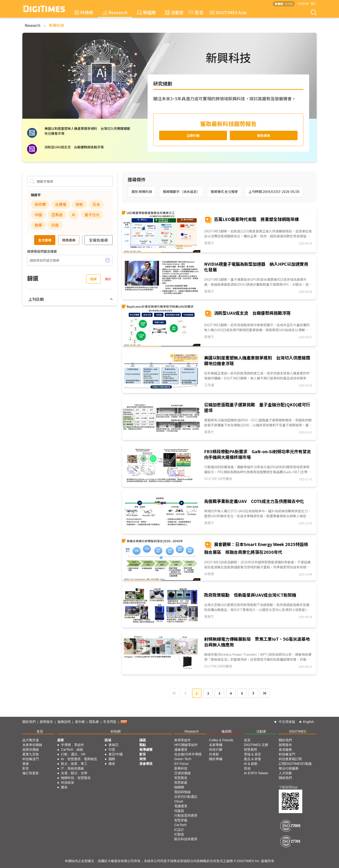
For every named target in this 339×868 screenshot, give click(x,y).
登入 (314, 3)
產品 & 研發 (252, 759)
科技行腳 (216, 750)
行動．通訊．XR (73, 754)
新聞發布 (46, 722)
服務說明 (64, 722)
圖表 (64, 787)
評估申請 (303, 3)
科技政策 (68, 782)
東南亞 (113, 745)
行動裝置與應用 (186, 815)
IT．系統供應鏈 (72, 768)
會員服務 (285, 750)
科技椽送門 (31, 759)
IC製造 (179, 834)
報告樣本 (264, 135)
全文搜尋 (45, 240)
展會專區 (146, 764)
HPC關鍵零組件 (186, 745)
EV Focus (181, 764)
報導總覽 (146, 750)
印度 (112, 750)
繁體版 (279, 4)
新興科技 (56, 25)
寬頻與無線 (182, 792)
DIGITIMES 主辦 (256, 745)
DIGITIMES (298, 731)
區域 (108, 740)
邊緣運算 (181, 750)
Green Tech (183, 759)
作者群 (214, 754)
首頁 (40, 731)
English (308, 722)
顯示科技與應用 (186, 839)
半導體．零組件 (73, 745)
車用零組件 (182, 740)
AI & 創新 (251, 764)
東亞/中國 (116, 754)
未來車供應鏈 (32, 745)
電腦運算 (181, 806)
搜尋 (93, 279)
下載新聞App (288, 787)
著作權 (80, 722)
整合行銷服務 (289, 768)
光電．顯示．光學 (74, 773)
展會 (26, 764)
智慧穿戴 (181, 820)
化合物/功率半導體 (188, 754)
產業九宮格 (31, 754)
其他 (247, 768)
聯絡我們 (285, 778)
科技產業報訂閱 (290, 759)
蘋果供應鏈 (31, 750)
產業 (61, 740)
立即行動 (193, 135)
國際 (112, 759)
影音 (195, 12)
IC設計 (179, 830)
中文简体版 (287, 722)
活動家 (174, 12)
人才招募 (285, 773)
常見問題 (110, 722)
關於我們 (29, 722)
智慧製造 (181, 778)
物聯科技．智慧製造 (76, 778)
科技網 (84, 12)
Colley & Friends (221, 740)
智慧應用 (250, 750)
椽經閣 (146, 12)
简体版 (289, 4)
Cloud (179, 801)
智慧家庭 (181, 782)
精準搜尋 (69, 240)
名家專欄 (216, 745)
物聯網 (179, 787)
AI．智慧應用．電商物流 (79, 759)
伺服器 (179, 811)
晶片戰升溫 (31, 740)
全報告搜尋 (98, 240)
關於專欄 (216, 759)
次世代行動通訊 (186, 797)
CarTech (180, 825)
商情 (143, 759)
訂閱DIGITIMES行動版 (295, 764)
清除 (108, 279)
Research (115, 12)
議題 (143, 740)
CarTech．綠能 (72, 750)
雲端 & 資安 (252, 754)
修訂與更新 (31, 773)
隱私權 (94, 722)
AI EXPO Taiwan (256, 773)
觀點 (143, 745)
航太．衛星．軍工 (74, 764)
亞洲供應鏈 (182, 773)
